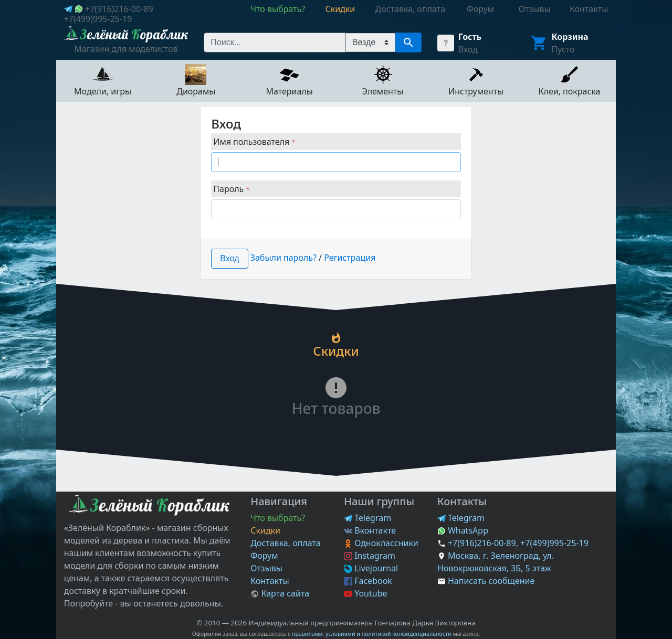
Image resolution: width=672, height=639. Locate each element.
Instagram (370, 556)
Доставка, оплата (286, 543)
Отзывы (266, 568)
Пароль (231, 189)
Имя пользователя (254, 142)
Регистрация (350, 258)
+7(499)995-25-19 (98, 19)
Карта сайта (280, 593)
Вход (468, 49)
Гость (470, 37)
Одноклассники (381, 543)
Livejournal (371, 568)
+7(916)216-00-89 (119, 9)
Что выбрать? (278, 518)
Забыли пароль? (283, 258)
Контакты (270, 581)
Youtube (366, 593)
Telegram (367, 518)
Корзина (570, 37)
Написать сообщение (491, 581)
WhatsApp (463, 530)
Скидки (265, 530)
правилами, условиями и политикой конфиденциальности (372, 634)
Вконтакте (370, 530)
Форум (264, 556)
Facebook (368, 581)
